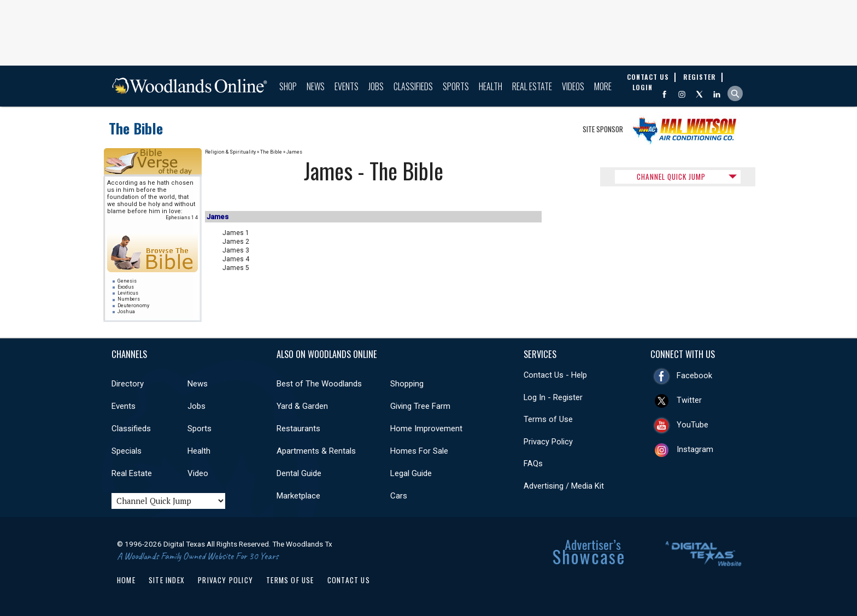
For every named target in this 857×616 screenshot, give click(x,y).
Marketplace (298, 496)
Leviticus (128, 293)
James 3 (236, 250)
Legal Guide (411, 473)
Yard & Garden (302, 406)
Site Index (167, 580)
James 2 (236, 242)
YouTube (692, 425)
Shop (288, 86)
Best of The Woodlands (319, 384)
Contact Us (349, 580)
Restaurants (298, 429)
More (603, 86)
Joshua (126, 312)
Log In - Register (553, 397)
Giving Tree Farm (420, 406)
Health (491, 86)
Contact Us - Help (555, 375)
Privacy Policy (548, 442)
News (316, 86)
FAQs (533, 464)
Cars (399, 496)
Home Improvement (426, 429)
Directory (128, 384)
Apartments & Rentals (316, 451)
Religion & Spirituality (230, 152)
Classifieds (413, 86)
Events (347, 86)
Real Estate (532, 86)
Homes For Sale (419, 451)
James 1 (236, 233)
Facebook (694, 376)
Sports (456, 86)
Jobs (376, 86)
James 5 (236, 268)
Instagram (695, 449)
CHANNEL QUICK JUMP (671, 177)
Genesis (127, 281)
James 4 (236, 259)
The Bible (136, 128)
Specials (127, 451)
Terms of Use (548, 419)
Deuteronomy (133, 306)
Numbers (129, 299)
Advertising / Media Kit (564, 486)
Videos (573, 86)
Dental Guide (299, 473)
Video (198, 473)
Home (126, 580)
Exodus (126, 287)
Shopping (407, 384)
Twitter (689, 400)
